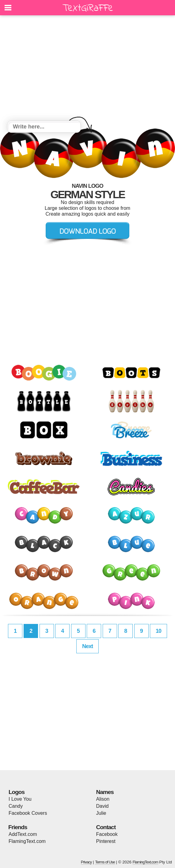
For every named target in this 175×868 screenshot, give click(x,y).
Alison (103, 799)
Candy (16, 806)
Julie (101, 813)
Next (87, 646)
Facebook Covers (28, 813)
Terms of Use (105, 862)
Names (105, 792)
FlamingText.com (27, 841)
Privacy (86, 862)
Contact (106, 827)
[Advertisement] (87, 69)
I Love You (20, 799)
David (103, 806)
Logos (17, 792)
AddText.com (23, 834)
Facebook (107, 834)
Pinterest (106, 841)
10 (158, 631)
